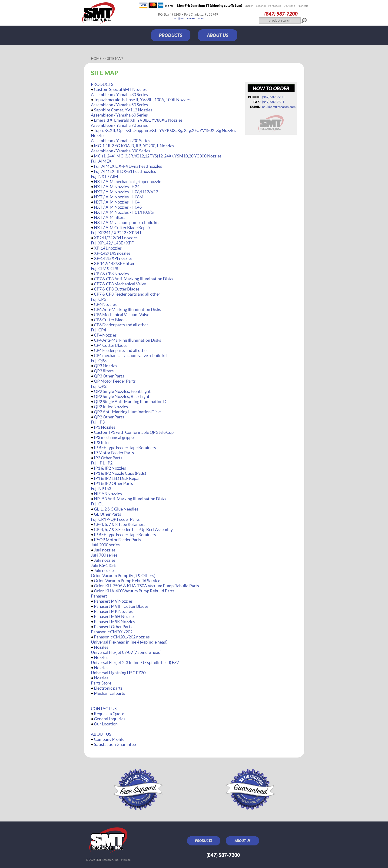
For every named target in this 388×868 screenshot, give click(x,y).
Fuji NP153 (101, 489)
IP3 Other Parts (108, 458)
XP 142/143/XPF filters (115, 263)
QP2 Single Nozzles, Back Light (122, 396)
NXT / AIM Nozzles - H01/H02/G (124, 212)
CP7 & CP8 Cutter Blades (117, 289)
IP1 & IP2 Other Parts (113, 483)
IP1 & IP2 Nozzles (110, 468)
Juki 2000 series (105, 545)
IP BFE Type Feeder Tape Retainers (125, 448)
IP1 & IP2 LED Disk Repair (118, 478)
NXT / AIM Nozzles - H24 (117, 187)
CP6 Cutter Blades (111, 320)
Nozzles (101, 647)
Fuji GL (97, 504)
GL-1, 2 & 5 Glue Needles (116, 509)
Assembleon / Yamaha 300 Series (121, 151)
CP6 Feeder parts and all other (121, 325)
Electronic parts (108, 688)
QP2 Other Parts (109, 417)
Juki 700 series (104, 555)
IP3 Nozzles (105, 427)
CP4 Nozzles (105, 335)
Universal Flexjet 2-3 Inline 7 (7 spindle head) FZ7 (135, 663)
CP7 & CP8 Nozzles (111, 274)
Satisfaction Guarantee (115, 744)
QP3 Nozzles (106, 366)
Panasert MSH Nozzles (115, 616)
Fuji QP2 (99, 386)
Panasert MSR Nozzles (114, 622)
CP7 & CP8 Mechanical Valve (120, 284)
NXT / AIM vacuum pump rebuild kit (126, 222)
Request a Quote (109, 714)
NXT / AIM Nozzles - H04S (118, 207)
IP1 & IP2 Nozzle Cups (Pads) (120, 473)
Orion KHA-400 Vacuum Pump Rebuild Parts (134, 591)
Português (275, 6)
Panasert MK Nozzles (113, 611)
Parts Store (101, 683)
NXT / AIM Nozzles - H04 (117, 202)
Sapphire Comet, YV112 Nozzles (123, 110)
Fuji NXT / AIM (104, 176)
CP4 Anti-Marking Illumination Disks (128, 340)
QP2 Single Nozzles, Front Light (122, 391)
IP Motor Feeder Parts (114, 453)
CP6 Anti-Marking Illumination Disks (128, 309)
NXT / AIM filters (110, 217)
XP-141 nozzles (108, 248)
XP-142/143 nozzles (112, 253)
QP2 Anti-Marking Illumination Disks (128, 412)
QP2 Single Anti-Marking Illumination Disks (134, 402)
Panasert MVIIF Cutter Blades (121, 606)
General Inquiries (110, 719)
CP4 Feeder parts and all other (121, 350)
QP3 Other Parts (109, 376)
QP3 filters (104, 371)
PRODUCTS (171, 35)
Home (96, 58)
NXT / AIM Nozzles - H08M (119, 197)
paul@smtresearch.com (188, 18)
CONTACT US (104, 709)
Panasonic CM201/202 (112, 632)
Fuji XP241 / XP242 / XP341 (116, 233)
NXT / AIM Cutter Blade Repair (122, 228)
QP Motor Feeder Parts (115, 381)
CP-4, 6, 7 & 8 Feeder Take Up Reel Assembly (133, 529)
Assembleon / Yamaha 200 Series (121, 141)
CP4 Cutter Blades (111, 345)
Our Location (106, 724)
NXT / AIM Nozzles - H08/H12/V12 (126, 192)
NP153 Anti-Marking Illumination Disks (130, 499)
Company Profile (109, 739)
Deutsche (289, 6)
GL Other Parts (108, 514)
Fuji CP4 (98, 330)
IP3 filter (102, 442)
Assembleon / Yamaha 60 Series (119, 115)
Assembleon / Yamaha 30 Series (119, 95)
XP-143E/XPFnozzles (113, 258)
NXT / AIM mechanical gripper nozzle (128, 182)
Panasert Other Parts (113, 627)
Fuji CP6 (98, 299)
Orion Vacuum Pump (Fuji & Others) (123, 576)
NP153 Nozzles (108, 494)
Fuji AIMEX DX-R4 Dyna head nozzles (128, 166)
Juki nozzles (105, 550)
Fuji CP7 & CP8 (104, 269)
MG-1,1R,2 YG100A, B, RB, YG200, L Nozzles (134, 146)
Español (261, 6)
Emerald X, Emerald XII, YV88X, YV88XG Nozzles (138, 120)
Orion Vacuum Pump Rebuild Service (127, 581)
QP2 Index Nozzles (111, 407)
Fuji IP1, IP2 (102, 463)
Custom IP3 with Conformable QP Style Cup (134, 432)
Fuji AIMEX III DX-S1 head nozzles (125, 171)
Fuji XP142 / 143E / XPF (112, 243)
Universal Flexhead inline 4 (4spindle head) (129, 642)
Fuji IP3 (98, 422)
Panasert (99, 596)
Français (303, 6)
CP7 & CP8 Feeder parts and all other (127, 294)
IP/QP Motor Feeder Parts (118, 540)
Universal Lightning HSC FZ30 (118, 673)
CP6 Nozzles (105, 304)
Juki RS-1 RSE (103, 565)
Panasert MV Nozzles (113, 601)
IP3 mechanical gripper (115, 437)
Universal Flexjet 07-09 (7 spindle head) (126, 652)
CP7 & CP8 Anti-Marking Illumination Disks (134, 279)
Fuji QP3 (99, 361)
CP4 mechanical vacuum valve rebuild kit (131, 356)
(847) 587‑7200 (281, 14)
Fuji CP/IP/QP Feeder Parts (115, 519)
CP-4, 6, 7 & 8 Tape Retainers (120, 524)
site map (126, 860)
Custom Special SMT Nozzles (120, 89)
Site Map (115, 58)
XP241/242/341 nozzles (116, 238)
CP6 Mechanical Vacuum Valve (122, 315)
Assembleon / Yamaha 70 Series (119, 125)
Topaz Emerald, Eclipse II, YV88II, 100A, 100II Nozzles (142, 100)
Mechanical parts (109, 693)
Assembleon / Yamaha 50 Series (119, 105)
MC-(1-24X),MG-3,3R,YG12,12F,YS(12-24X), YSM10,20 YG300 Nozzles (158, 156)
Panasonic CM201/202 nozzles (122, 637)
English (249, 6)
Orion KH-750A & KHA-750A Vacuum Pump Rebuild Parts (146, 586)
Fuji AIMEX (101, 161)
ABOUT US (217, 35)
